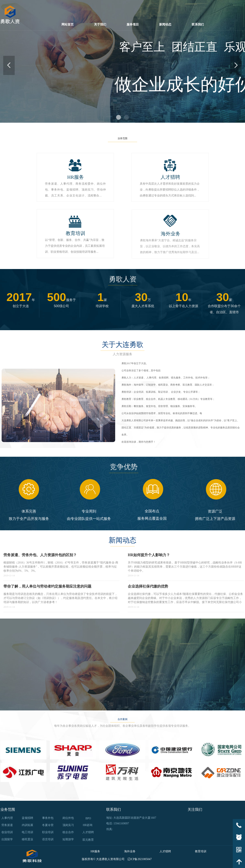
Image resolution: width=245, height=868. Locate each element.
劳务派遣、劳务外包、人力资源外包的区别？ (40, 555)
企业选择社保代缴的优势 (148, 586)
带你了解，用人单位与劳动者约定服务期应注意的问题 (47, 586)
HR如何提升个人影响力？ (149, 555)
